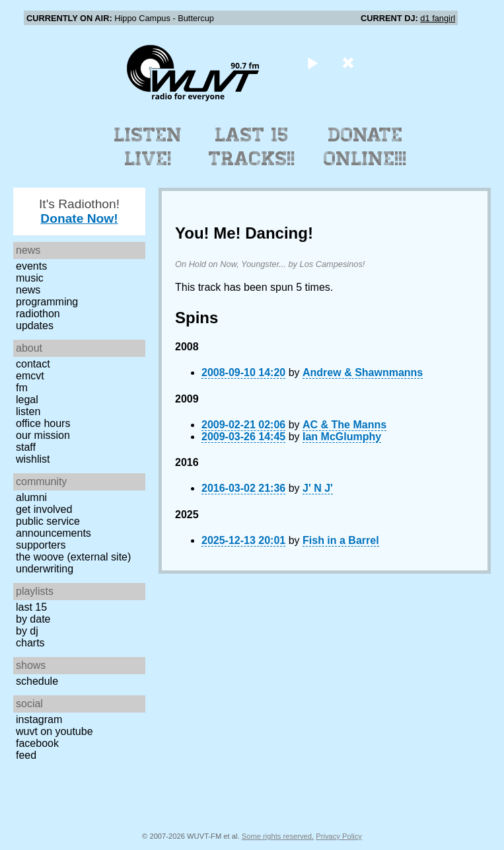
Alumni (31, 497)
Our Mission (43, 435)
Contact (33, 364)
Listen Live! (148, 147)
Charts (30, 643)
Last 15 (31, 607)
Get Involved (44, 509)
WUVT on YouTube (54, 731)
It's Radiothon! (79, 211)
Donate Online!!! (365, 147)
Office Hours (43, 423)
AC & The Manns (344, 425)
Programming (47, 302)
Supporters (41, 545)
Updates (35, 326)
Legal (27, 400)
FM (22, 388)
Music (30, 278)
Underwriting (45, 569)
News (28, 290)
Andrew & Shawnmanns (363, 372)
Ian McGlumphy (342, 437)
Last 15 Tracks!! (252, 147)
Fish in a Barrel (341, 540)
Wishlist (33, 459)
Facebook (37, 743)
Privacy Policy (339, 836)
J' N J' (318, 488)
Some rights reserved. (278, 836)
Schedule (37, 681)
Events (31, 266)
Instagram (39, 719)
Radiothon (38, 314)
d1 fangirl (438, 18)
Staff (26, 447)
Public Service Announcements (54, 527)
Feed (26, 755)
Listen (28, 411)
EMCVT (30, 376)
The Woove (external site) (73, 557)
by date (33, 619)
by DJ (27, 631)
